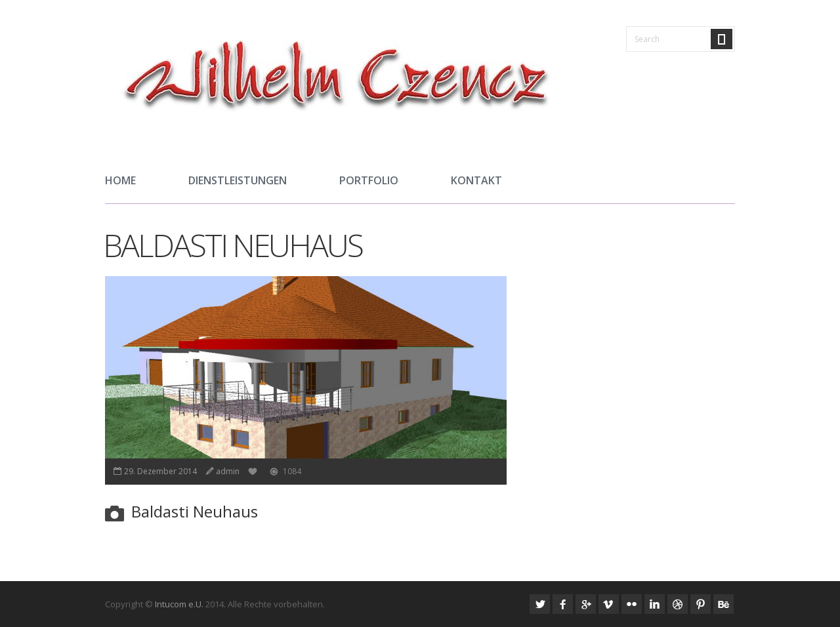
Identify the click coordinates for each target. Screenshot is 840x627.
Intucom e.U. (179, 604)
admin (228, 471)
